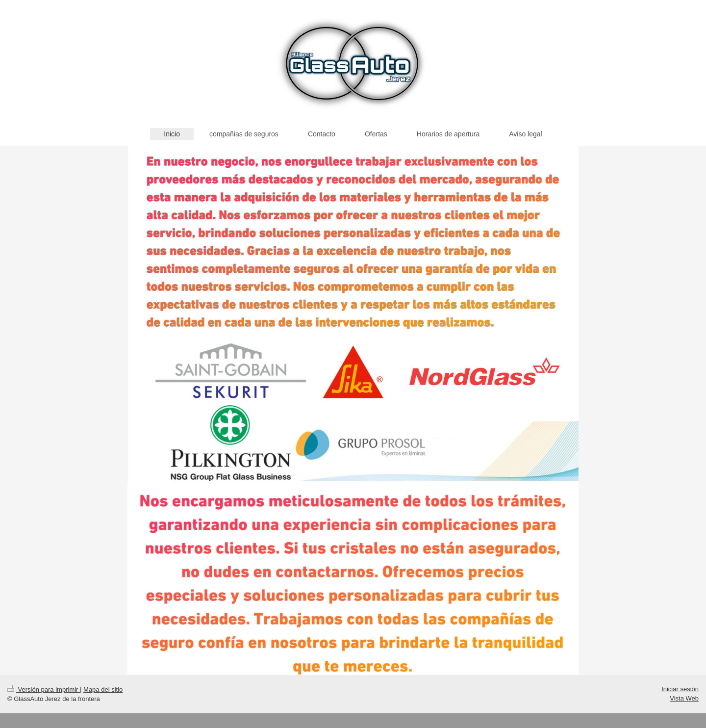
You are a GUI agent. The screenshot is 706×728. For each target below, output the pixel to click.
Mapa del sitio (103, 689)
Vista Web (684, 698)
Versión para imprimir (44, 689)
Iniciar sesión (680, 689)
